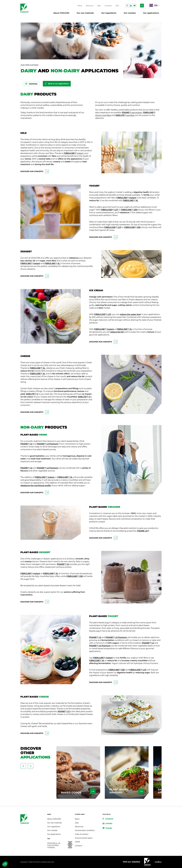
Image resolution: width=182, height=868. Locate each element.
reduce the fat (117, 332)
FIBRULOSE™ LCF (110, 210)
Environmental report (84, 838)
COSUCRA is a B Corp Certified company (54, 845)
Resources (79, 827)
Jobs (99, 6)
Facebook (109, 819)
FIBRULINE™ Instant (126, 198)
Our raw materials (85, 13)
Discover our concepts (35, 171)
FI (122, 210)
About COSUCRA (61, 13)
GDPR (77, 842)
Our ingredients (109, 13)
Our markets (130, 13)
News (80, 6)
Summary (33, 84)
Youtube (109, 828)
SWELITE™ (125, 115)
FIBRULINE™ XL (130, 201)
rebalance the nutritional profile (36, 486)
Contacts (108, 6)
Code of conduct (82, 834)
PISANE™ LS (26, 444)
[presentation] (23, 766)
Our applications (151, 13)
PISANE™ (132, 113)
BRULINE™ (128, 210)
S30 (135, 210)
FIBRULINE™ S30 (132, 227)
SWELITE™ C (32, 394)
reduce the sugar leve (130, 314)
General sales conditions (85, 830)
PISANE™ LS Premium (48, 444)
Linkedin (109, 823)
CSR (117, 6)
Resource (90, 6)
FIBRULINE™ (74, 153)
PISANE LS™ (143, 531)
